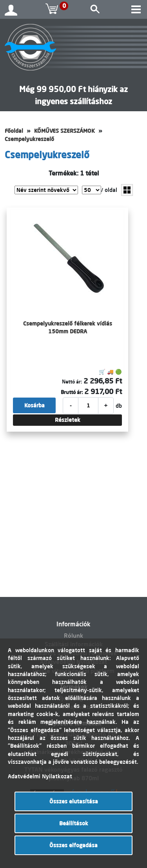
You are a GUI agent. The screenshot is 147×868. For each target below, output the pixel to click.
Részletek (68, 420)
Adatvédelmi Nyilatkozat (40, 776)
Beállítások (74, 823)
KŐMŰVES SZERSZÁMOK (64, 131)
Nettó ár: (72, 382)
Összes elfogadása (73, 845)
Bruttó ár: (72, 392)
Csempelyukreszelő (29, 139)
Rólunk (73, 636)
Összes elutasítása (74, 801)
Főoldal (14, 131)
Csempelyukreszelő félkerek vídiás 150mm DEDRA (68, 327)
